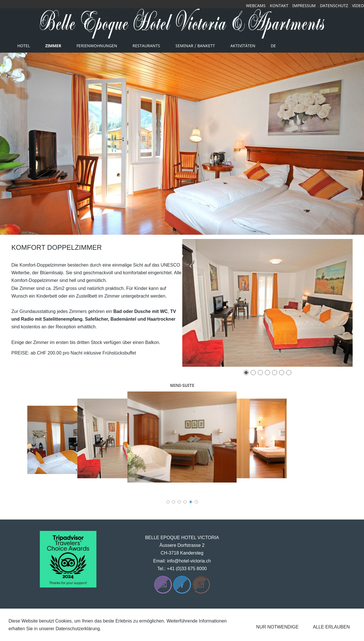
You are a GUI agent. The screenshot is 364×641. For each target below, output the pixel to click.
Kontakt (279, 6)
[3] (260, 373)
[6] (282, 373)
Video (358, 6)
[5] (275, 373)
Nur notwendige (277, 627)
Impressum (304, 6)
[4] (267, 373)
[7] (289, 373)
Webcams (256, 6)
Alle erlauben (331, 627)
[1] (246, 373)
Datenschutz (334, 6)
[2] (253, 373)
